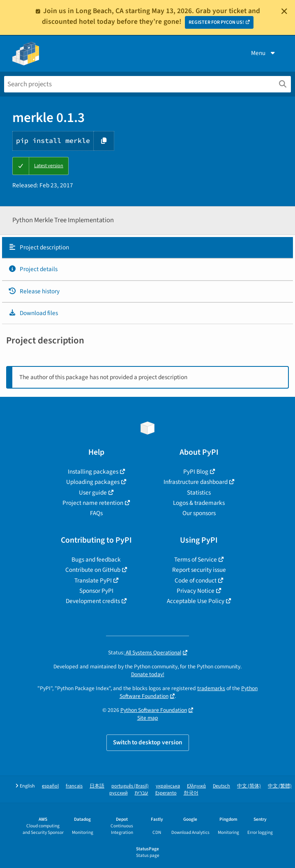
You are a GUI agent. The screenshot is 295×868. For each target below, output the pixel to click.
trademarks (211, 688)
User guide (93, 493)
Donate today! (148, 674)
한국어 (191, 793)
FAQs (96, 513)
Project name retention (93, 503)
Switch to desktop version (148, 742)
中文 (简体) (249, 786)
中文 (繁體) (280, 786)
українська (168, 786)
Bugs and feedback (96, 559)
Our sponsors (199, 513)
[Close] (284, 11)
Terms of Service (196, 559)
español (50, 786)
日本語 (97, 786)
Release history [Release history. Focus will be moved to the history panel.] (34, 291)
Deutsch (221, 786)
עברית (142, 793)
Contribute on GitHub (93, 570)
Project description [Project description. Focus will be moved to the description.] (39, 247)
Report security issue (199, 570)
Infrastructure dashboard (196, 482)
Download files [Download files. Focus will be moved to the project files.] (33, 313)
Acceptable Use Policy (196, 601)
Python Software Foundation (154, 710)
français (74, 786)
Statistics (199, 493)
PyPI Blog (196, 472)
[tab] (147, 248)
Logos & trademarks (199, 503)
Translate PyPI (93, 580)
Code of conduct (196, 580)
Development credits (93, 601)
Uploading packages (93, 482)
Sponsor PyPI (96, 591)
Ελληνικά (196, 786)
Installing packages (93, 472)
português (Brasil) (130, 786)
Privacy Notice (196, 591)
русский (119, 793)
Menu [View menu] (264, 53)
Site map (148, 718)
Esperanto (166, 793)
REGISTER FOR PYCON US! (216, 22)
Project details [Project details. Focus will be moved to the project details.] (33, 269)
